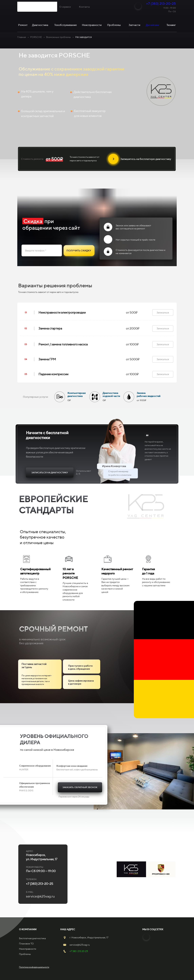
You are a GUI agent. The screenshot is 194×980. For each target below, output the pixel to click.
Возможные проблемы (59, 37)
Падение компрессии (53, 374)
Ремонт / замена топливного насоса (63, 344)
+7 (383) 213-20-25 (161, 3)
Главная (22, 37)
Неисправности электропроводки (62, 312)
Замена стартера (50, 328)
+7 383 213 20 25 (79, 951)
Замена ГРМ (47, 359)
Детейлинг (153, 25)
